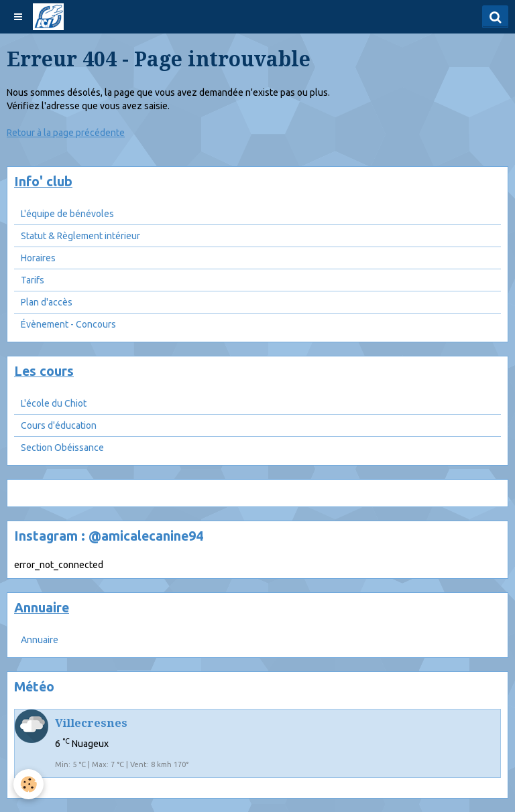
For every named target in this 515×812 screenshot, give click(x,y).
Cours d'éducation (59, 425)
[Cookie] (28, 784)
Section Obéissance (62, 448)
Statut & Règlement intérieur (80, 236)
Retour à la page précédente (66, 133)
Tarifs (33, 280)
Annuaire (40, 640)
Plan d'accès (47, 302)
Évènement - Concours (68, 324)
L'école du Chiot (54, 403)
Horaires (38, 258)
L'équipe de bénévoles (67, 214)
